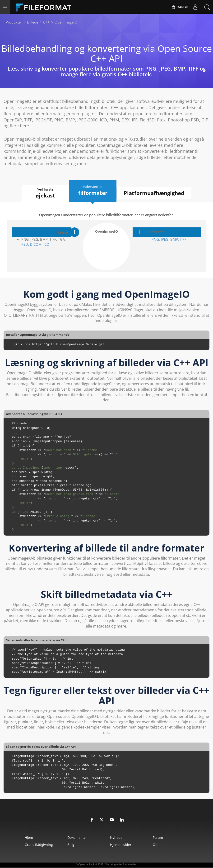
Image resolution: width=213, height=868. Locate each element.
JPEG (164, 239)
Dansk (180, 7)
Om (156, 845)
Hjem (29, 837)
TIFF (183, 239)
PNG (155, 239)
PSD (25, 244)
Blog (71, 845)
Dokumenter (77, 837)
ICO (46, 244)
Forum (158, 837)
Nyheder (117, 837)
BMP (174, 239)
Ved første (45, 193)
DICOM (36, 244)
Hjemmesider (121, 845)
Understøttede (93, 190)
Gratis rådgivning (39, 845)
